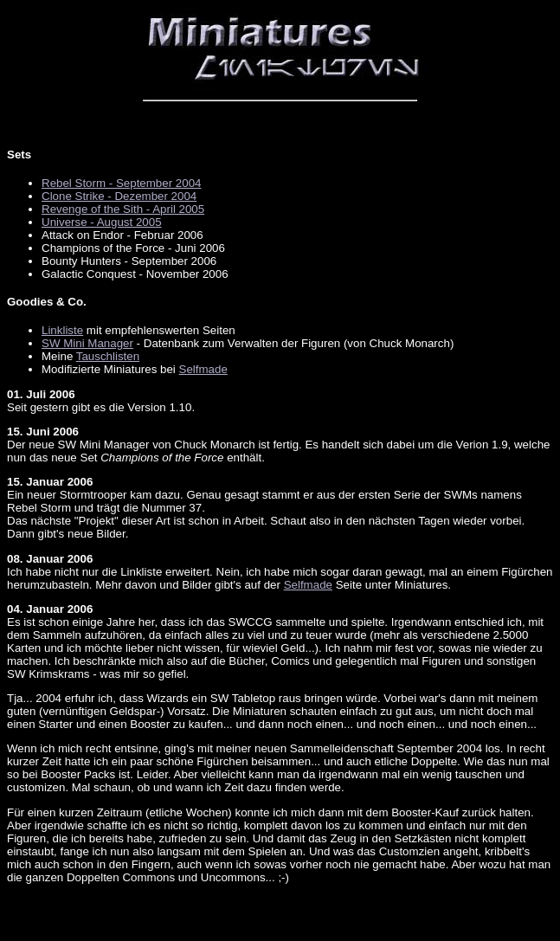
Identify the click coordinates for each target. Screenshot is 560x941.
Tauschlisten (108, 356)
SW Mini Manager (87, 343)
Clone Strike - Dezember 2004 (119, 196)
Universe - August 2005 (102, 222)
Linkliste (62, 330)
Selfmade (203, 369)
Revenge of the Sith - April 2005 (123, 209)
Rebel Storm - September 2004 (121, 183)
